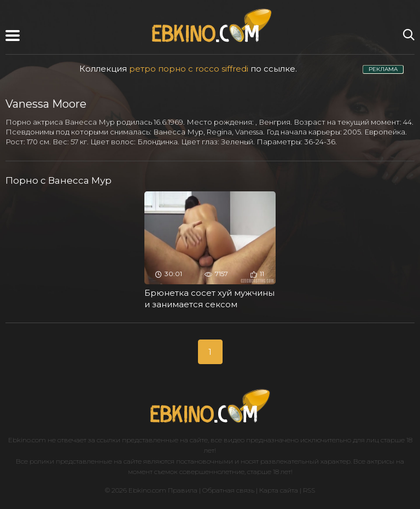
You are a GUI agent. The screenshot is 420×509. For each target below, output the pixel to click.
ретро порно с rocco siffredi (189, 69)
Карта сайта (279, 490)
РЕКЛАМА (383, 69)
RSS (309, 490)
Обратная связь (228, 490)
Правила (183, 490)
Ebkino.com (27, 440)
